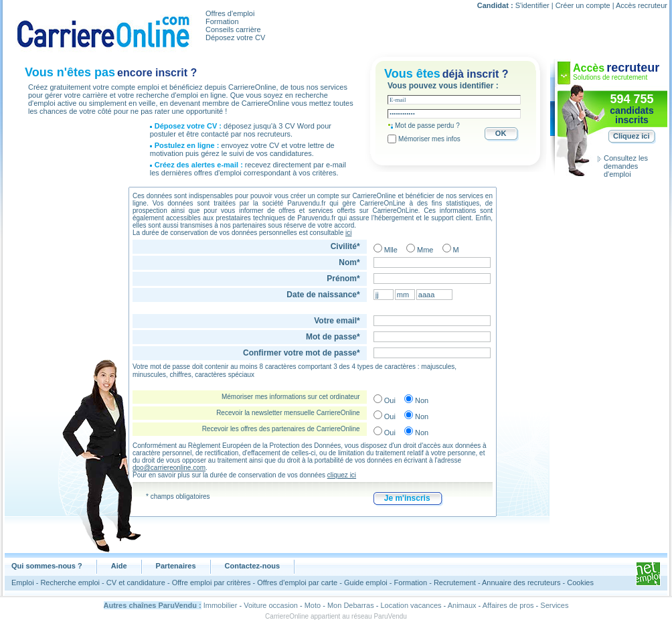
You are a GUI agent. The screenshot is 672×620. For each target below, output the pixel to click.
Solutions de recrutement (610, 77)
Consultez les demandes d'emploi (626, 166)
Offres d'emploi (230, 13)
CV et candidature (136, 583)
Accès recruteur (642, 5)
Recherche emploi (70, 583)
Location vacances (411, 605)
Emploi (23, 583)
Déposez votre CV (235, 37)
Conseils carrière (233, 29)
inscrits (632, 120)
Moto (313, 605)
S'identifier (532, 5)
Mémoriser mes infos (429, 139)
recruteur (633, 68)
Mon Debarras (351, 605)
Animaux (462, 605)
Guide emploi (366, 583)
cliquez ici (342, 475)
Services (554, 605)
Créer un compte (583, 5)
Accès (589, 68)
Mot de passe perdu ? (427, 126)
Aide (119, 566)
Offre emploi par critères (212, 583)
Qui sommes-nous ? (47, 566)
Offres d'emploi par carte (297, 583)
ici (348, 233)
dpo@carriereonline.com (169, 468)
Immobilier (221, 605)
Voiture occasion (271, 605)
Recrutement (455, 583)
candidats (632, 110)
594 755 (632, 99)
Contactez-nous (253, 566)
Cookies (580, 583)
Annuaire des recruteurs (521, 583)
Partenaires (176, 566)
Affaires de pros (508, 605)
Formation (222, 21)
